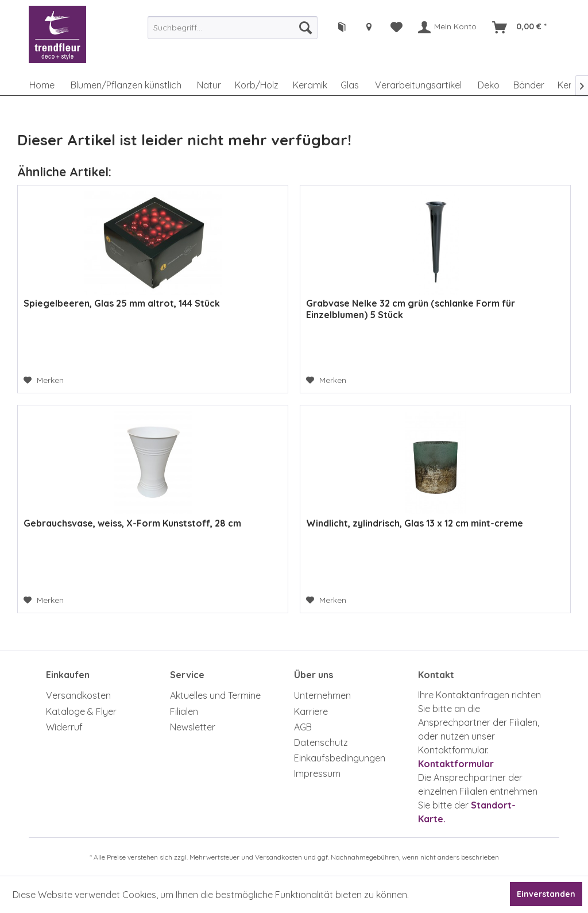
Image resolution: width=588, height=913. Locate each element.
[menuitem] (233, 28)
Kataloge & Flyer (81, 711)
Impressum (317, 773)
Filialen (184, 711)
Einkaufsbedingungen (340, 758)
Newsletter (193, 727)
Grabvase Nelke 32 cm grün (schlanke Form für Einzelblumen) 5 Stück (411, 309)
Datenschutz (321, 742)
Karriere (311, 711)
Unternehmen (322, 695)
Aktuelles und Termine (215, 695)
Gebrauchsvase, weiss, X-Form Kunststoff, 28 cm (132, 523)
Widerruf (64, 727)
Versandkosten (78, 695)
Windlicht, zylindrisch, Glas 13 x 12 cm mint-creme (415, 523)
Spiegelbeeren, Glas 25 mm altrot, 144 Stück (122, 303)
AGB (303, 727)
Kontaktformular (456, 764)
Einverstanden (546, 894)
